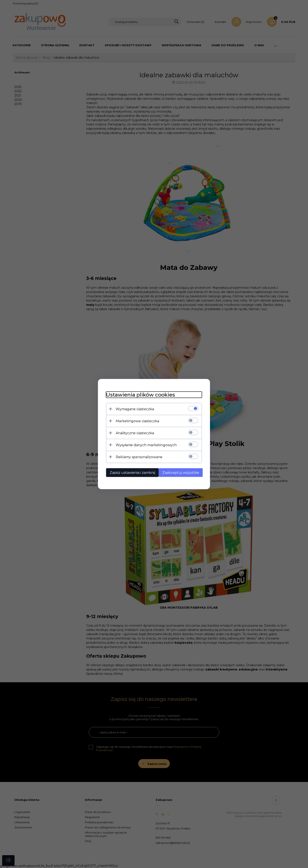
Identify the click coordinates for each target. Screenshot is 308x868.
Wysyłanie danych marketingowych (145, 445)
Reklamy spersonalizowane (138, 457)
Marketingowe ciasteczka (136, 421)
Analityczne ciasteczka (134, 433)
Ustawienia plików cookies (139, 395)
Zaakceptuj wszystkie (181, 472)
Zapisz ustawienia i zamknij (131, 472)
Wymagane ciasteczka (134, 409)
